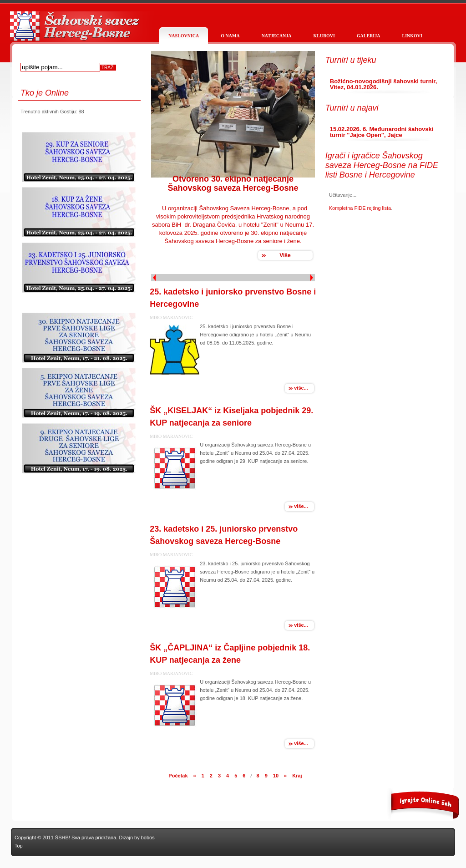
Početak (178, 776)
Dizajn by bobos (137, 838)
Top (19, 846)
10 (276, 776)
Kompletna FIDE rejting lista (360, 208)
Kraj (297, 776)
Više (285, 255)
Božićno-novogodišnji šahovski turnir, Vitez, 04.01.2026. (383, 84)
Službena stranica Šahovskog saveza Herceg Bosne (74, 31)
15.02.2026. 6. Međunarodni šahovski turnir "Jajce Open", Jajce (382, 132)
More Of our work (418, 805)
